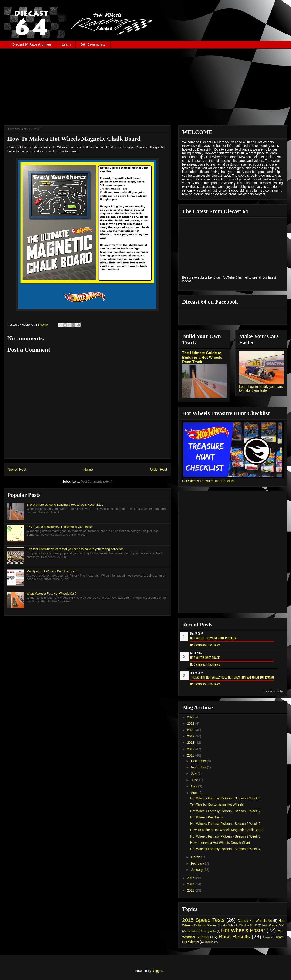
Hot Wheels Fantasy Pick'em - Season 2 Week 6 (225, 824)
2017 (191, 749)
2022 (191, 717)
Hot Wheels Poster (243, 930)
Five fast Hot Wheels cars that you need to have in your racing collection (75, 549)
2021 (191, 723)
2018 (191, 743)
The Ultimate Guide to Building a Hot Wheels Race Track (65, 505)
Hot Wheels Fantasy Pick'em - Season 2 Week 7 (225, 811)
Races (267, 937)
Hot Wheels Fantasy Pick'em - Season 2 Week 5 (225, 836)
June (195, 780)
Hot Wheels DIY (273, 926)
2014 (191, 884)
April (195, 793)
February (198, 863)
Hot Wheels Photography (201, 931)
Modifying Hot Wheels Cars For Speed (52, 571)
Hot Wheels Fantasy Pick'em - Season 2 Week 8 (225, 798)
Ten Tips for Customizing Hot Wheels (217, 804)
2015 (191, 878)
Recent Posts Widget (274, 691)
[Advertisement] (145, 84)
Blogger (157, 971)
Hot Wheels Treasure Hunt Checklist (208, 481)
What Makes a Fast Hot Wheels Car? (52, 593)
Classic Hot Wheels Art (255, 921)
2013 (191, 890)
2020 (191, 730)
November (199, 767)
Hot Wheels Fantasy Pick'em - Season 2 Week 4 (225, 849)
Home (88, 469)
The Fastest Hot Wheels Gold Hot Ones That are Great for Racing (232, 677)
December (199, 761)
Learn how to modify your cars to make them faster (261, 389)
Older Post (159, 469)
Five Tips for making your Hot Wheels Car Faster (59, 527)
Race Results (234, 937)
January (197, 870)
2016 (191, 755)
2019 (191, 736)
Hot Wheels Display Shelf (240, 926)
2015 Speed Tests (203, 920)
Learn (66, 44)
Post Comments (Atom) (96, 482)
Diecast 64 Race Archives (32, 44)
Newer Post (17, 469)
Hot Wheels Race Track (205, 658)
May (194, 786)
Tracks (209, 942)
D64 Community (93, 44)
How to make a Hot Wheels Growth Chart (220, 843)
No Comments (198, 645)
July (194, 774)
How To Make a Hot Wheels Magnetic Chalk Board (227, 830)
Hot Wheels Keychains (207, 817)
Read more (214, 645)
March (196, 857)
